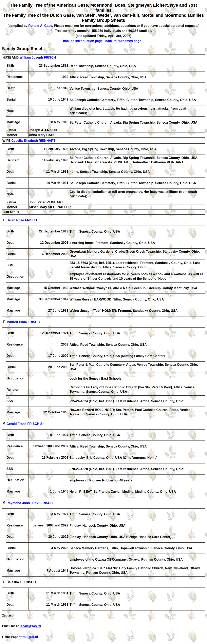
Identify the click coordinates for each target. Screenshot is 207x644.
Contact (7, 615)
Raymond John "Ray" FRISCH (30, 503)
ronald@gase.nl (30, 626)
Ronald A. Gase (40, 26)
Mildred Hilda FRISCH (23, 322)
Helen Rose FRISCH (22, 220)
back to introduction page (83, 41)
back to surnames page (123, 41)
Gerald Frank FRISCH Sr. (25, 424)
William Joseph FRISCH (38, 57)
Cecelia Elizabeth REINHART (33, 141)
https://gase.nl (28, 637)
